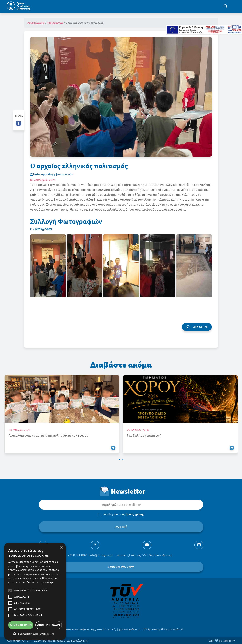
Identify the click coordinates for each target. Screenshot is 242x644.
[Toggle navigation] (234, 6)
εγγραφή (121, 527)
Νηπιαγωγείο (55, 23)
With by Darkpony (222, 641)
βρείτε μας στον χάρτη (121, 567)
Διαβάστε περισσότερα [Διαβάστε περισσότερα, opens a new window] (41, 582)
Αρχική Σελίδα (36, 23)
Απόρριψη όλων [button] (49, 625)
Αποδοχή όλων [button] (21, 625)
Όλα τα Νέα (197, 327)
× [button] (61, 547)
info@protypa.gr (101, 555)
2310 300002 (77, 555)
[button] (119, 460)
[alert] (35, 591)
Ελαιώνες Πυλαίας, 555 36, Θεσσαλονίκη (144, 555)
